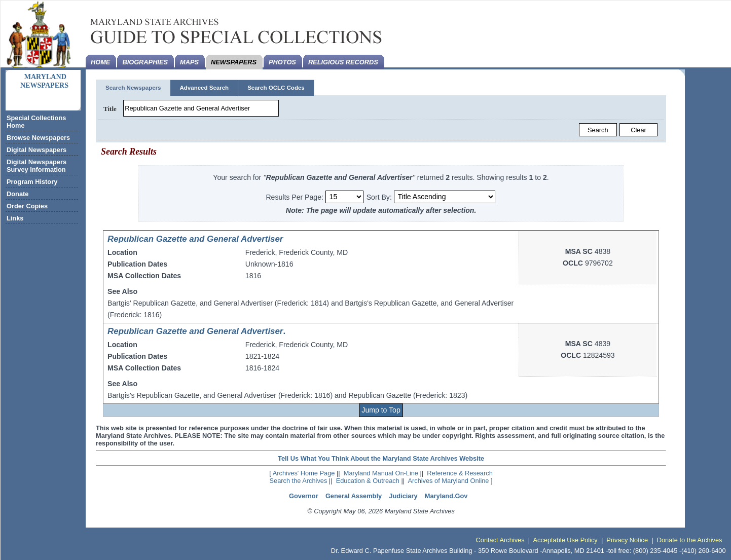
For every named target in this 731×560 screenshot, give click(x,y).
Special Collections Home (36, 122)
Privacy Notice (627, 540)
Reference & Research (460, 473)
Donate (17, 194)
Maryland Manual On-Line (381, 473)
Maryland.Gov (446, 496)
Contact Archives (500, 540)
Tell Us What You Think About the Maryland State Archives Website (381, 458)
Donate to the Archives (690, 540)
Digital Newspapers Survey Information (36, 166)
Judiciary (403, 496)
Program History (32, 182)
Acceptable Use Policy (565, 540)
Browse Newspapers (38, 138)
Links (15, 218)
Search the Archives (299, 481)
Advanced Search (204, 88)
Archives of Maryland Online (448, 481)
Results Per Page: (295, 197)
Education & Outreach (368, 481)
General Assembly (354, 496)
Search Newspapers (133, 88)
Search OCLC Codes (276, 88)
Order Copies (27, 206)
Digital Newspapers (36, 150)
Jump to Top (381, 410)
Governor (304, 496)
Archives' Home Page (304, 473)
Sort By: (379, 197)
